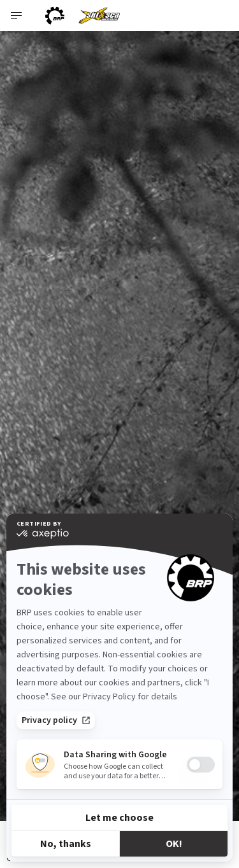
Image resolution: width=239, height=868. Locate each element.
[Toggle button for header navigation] (17, 16)
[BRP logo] (55, 16)
